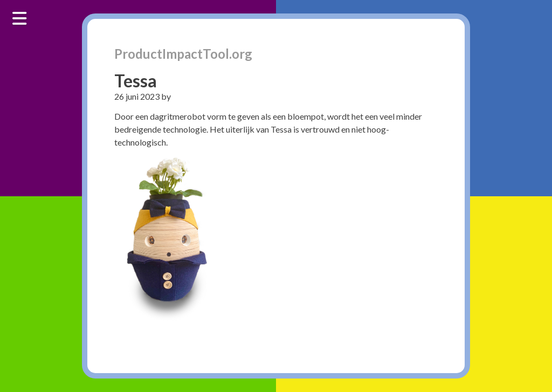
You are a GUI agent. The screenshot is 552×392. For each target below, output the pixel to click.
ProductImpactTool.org (183, 54)
